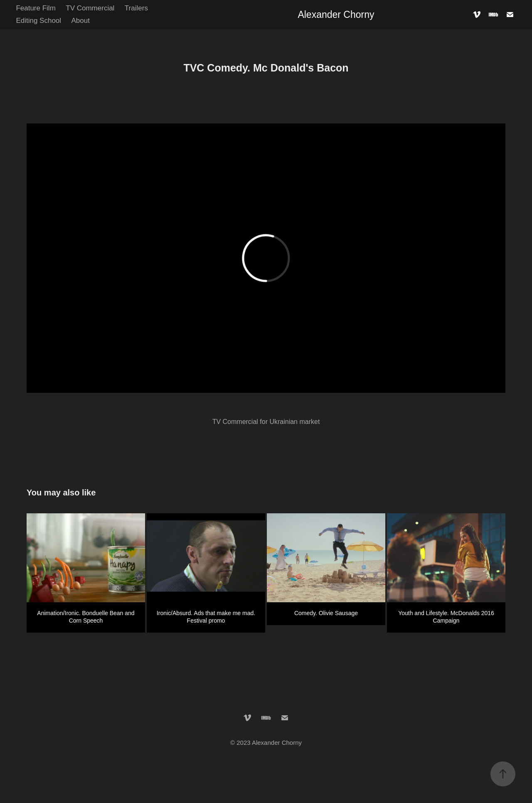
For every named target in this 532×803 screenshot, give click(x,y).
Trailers (136, 8)
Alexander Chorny (336, 15)
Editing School (38, 21)
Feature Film (36, 8)
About (81, 21)
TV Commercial (90, 8)
